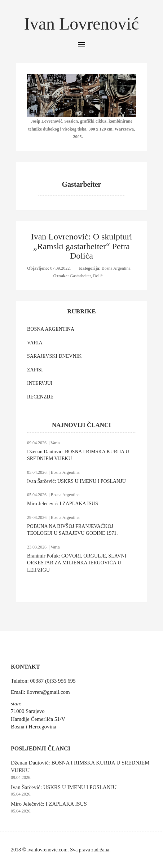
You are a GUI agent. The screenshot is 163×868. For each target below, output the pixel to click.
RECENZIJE (40, 397)
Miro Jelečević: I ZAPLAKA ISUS (63, 504)
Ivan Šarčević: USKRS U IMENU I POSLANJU (76, 481)
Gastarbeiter (80, 276)
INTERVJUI (40, 383)
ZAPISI (35, 370)
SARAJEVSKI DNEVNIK (54, 356)
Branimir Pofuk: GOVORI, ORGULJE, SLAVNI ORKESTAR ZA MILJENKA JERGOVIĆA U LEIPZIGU (77, 563)
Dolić (98, 276)
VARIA (35, 343)
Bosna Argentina (116, 268)
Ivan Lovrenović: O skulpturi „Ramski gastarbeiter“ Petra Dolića (82, 246)
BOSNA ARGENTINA (51, 329)
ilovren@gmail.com (48, 692)
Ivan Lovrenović (82, 24)
